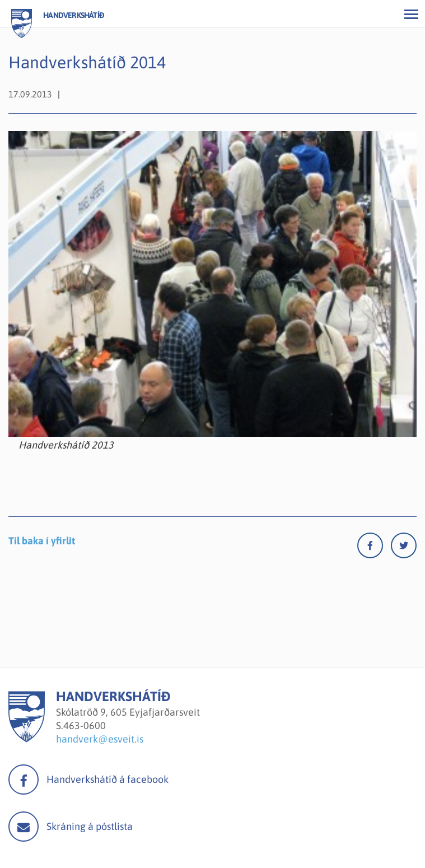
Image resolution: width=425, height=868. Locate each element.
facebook (24, 780)
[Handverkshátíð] (27, 739)
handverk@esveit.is (100, 739)
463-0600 (85, 725)
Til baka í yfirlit (42, 541)
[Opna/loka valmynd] (411, 14)
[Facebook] (374, 548)
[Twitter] (404, 548)
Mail (24, 827)
